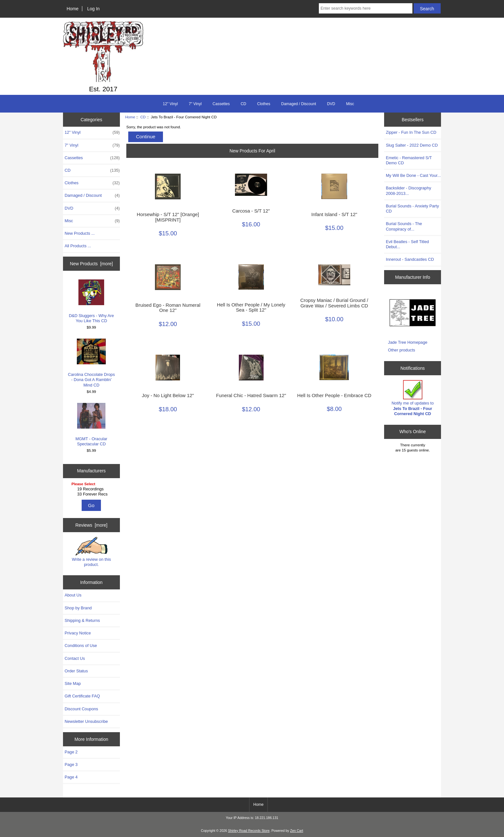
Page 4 (71, 777)
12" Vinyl (171, 104)
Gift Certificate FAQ (82, 696)
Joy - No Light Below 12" (168, 396)
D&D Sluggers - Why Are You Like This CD (91, 301)
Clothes (264, 104)
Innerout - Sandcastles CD (410, 259)
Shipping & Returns (82, 620)
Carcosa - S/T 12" (251, 211)
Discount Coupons (81, 709)
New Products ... (80, 233)
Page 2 (71, 752)
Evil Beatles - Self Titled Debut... (407, 244)
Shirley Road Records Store (249, 831)
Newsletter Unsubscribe (86, 721)
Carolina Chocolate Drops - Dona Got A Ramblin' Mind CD (91, 363)
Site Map (73, 683)
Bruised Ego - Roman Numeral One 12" (168, 308)
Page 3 (71, 764)
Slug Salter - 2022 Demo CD (412, 145)
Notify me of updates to (413, 398)
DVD (331, 104)
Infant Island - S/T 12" (334, 214)
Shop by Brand (78, 608)
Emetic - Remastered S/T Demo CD (409, 160)
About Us (73, 595)
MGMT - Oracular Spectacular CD (91, 425)
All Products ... (78, 246)
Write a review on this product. (91, 552)
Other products (401, 350)
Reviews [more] (91, 525)
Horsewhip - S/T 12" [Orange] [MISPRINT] (168, 217)
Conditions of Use (81, 646)
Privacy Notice (78, 633)
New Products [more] (91, 264)
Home (72, 9)
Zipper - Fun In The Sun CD (411, 132)
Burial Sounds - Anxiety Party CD (412, 209)
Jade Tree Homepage (408, 342)
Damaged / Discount (299, 104)
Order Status (76, 671)
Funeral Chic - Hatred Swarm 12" (251, 396)
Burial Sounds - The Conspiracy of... (404, 226)
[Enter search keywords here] (365, 8)
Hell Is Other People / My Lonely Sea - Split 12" (251, 307)
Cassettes (221, 104)
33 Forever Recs (92, 494)
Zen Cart (297, 831)
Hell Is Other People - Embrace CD (334, 396)
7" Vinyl (195, 104)
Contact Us (75, 658)
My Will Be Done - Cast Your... (413, 175)
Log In (93, 9)
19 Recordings (92, 489)
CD (143, 117)
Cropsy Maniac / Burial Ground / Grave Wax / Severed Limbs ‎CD (334, 303)
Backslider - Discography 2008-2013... (408, 191)
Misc (350, 104)
